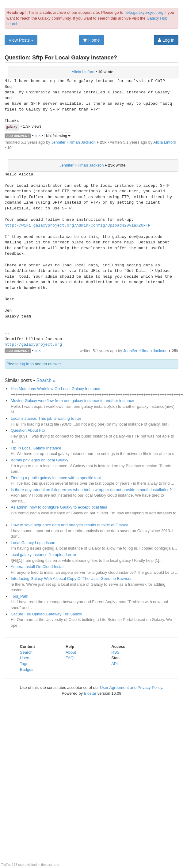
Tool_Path (20, 596)
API (114, 664)
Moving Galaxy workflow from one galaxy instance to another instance (72, 401)
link (38, 135)
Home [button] (91, 40)
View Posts (21, 40)
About (71, 652)
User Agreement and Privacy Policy (131, 688)
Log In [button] (166, 40)
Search (26, 652)
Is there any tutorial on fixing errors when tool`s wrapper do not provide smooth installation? (91, 490)
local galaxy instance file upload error (44, 555)
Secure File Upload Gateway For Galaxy (46, 614)
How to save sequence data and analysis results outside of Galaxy (69, 525)
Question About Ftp (28, 430)
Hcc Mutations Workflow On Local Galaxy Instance (55, 389)
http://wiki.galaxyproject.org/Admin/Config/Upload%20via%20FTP (78, 226)
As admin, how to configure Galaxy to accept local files (59, 507)
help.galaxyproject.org (144, 12)
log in (24, 364)
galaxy (12, 127)
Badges (27, 669)
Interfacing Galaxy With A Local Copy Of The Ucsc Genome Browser (71, 579)
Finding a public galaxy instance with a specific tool (56, 478)
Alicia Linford (83, 72)
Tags (24, 664)
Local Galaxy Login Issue (33, 543)
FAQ (70, 658)
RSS (115, 652)
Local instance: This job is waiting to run (46, 418)
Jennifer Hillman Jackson (73, 142)
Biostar (90, 693)
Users (25, 658)
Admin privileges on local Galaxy (40, 460)
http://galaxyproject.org (33, 345)
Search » (46, 380)
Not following (58, 136)
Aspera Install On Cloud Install (38, 567)
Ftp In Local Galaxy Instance (36, 448)
